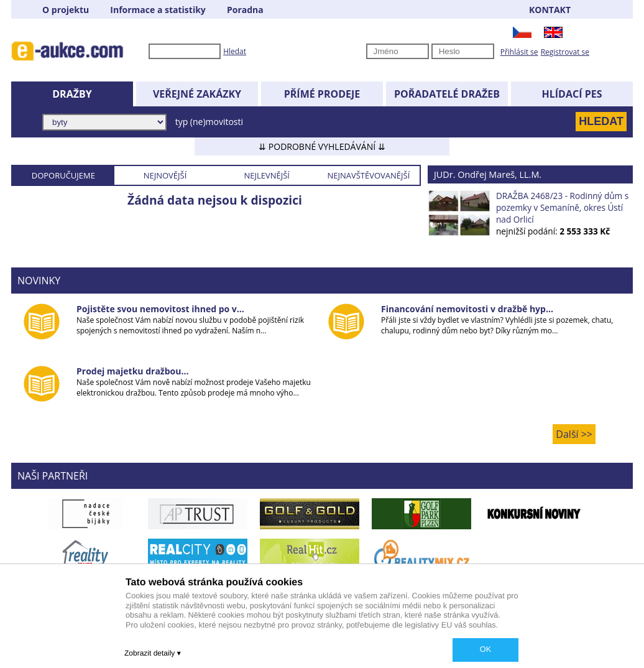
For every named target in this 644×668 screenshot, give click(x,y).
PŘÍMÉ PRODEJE (322, 94)
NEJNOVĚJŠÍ (165, 175)
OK (485, 649)
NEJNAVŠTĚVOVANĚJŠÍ (368, 175)
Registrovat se (565, 52)
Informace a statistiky (158, 10)
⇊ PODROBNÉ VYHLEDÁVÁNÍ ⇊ (322, 146)
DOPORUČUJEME (63, 175)
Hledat (235, 51)
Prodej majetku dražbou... (132, 371)
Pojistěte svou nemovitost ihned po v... (160, 309)
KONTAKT (550, 10)
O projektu (66, 10)
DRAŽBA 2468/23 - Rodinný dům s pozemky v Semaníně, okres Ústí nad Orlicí (562, 207)
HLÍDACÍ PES (572, 94)
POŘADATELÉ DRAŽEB (447, 94)
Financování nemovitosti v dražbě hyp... (467, 309)
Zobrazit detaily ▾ (153, 653)
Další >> (574, 434)
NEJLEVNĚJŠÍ (267, 175)
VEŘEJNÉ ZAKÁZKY (197, 94)
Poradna (245, 10)
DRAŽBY (72, 94)
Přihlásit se (519, 52)
